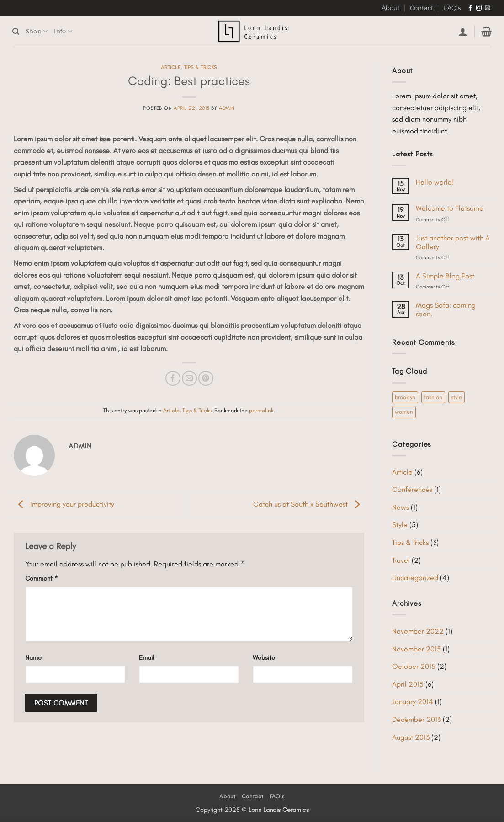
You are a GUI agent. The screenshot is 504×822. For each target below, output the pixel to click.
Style (400, 525)
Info (63, 31)
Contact (422, 8)
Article (171, 67)
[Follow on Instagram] (479, 8)
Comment (42, 578)
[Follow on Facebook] (470, 8)
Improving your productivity (64, 504)
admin (227, 108)
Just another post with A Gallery (453, 242)
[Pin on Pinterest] (206, 378)
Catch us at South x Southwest (309, 504)
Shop (37, 31)
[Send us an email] (488, 8)
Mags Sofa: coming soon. (446, 310)
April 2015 (408, 684)
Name (33, 657)
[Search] (16, 32)
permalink (261, 410)
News (401, 507)
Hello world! (435, 182)
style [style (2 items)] (456, 397)
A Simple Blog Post (445, 276)
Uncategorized (415, 578)
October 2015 (414, 666)
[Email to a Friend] (189, 378)
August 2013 (411, 737)
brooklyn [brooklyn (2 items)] (405, 397)
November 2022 (418, 631)
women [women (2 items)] (404, 412)
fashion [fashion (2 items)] (433, 397)
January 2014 (413, 702)
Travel (401, 560)
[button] (463, 32)
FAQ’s (452, 8)
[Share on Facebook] (173, 378)
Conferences (412, 489)
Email (146, 657)
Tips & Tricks (201, 67)
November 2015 (416, 649)
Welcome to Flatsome (450, 208)
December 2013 (416, 719)
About (391, 8)
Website (264, 657)
